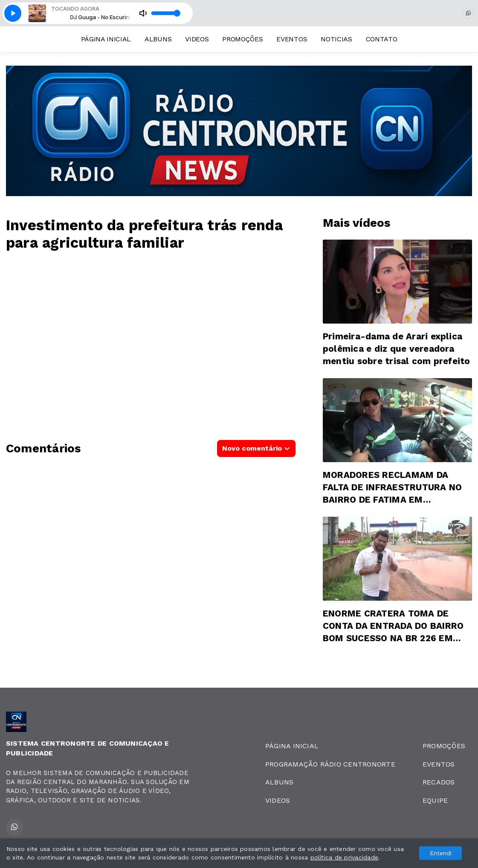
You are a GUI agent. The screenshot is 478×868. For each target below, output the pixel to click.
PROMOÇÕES (242, 39)
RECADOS (439, 782)
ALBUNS (158, 39)
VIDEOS (197, 39)
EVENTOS (292, 39)
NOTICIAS (336, 39)
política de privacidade (345, 857)
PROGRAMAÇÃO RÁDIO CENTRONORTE (330, 764)
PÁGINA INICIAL (106, 39)
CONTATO (382, 39)
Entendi (441, 853)
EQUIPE (435, 800)
